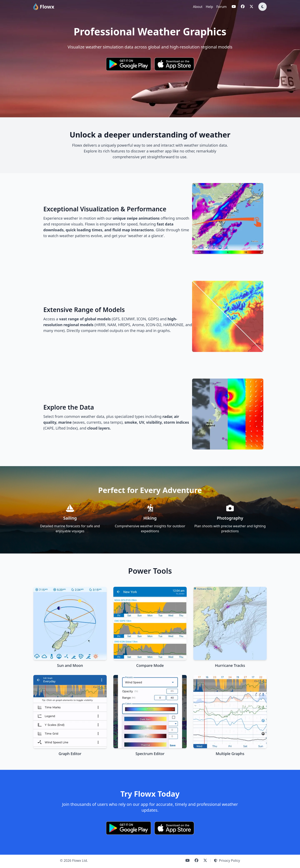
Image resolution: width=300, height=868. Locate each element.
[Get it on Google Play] (129, 64)
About (198, 7)
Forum (222, 7)
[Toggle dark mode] (262, 7)
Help (209, 7)
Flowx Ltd (79, 861)
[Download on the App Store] (174, 64)
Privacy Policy (227, 861)
